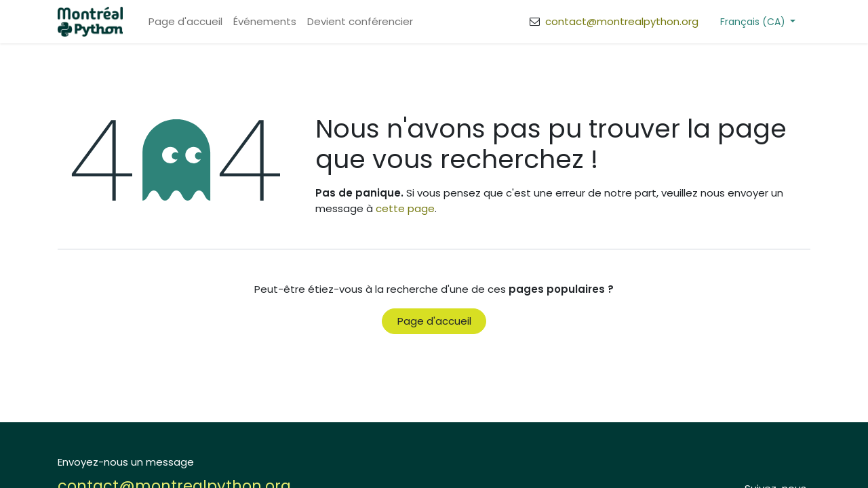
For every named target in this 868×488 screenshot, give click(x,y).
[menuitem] (185, 22)
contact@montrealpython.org (620, 21)
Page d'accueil (434, 321)
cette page (405, 208)
